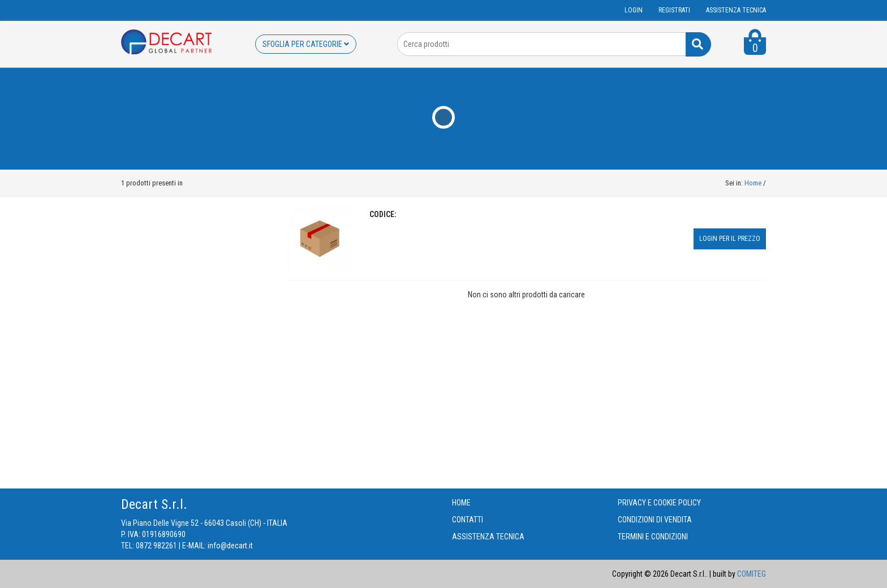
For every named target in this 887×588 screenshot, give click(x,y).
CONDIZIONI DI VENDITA (655, 520)
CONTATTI (468, 520)
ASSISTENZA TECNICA (736, 10)
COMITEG (752, 574)
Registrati (674, 10)
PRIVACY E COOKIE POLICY (659, 503)
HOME (461, 503)
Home (753, 183)
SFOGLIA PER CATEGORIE (306, 44)
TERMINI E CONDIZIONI (653, 537)
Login (634, 10)
